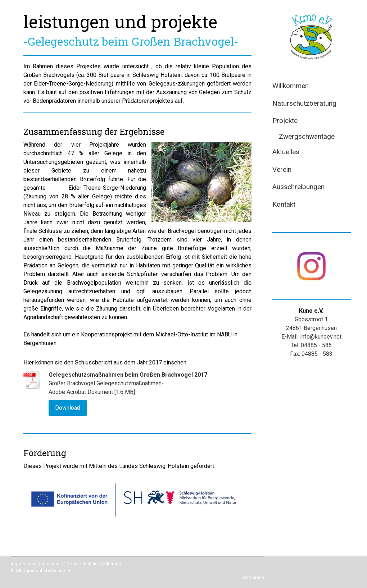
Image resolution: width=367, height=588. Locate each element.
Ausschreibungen (298, 187)
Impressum (22, 564)
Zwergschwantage (307, 136)
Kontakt (284, 204)
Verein (282, 169)
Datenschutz (50, 564)
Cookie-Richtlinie (84, 564)
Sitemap (113, 564)
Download (68, 408)
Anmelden (253, 577)
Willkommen (291, 86)
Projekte (285, 121)
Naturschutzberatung (304, 103)
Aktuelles (286, 152)
